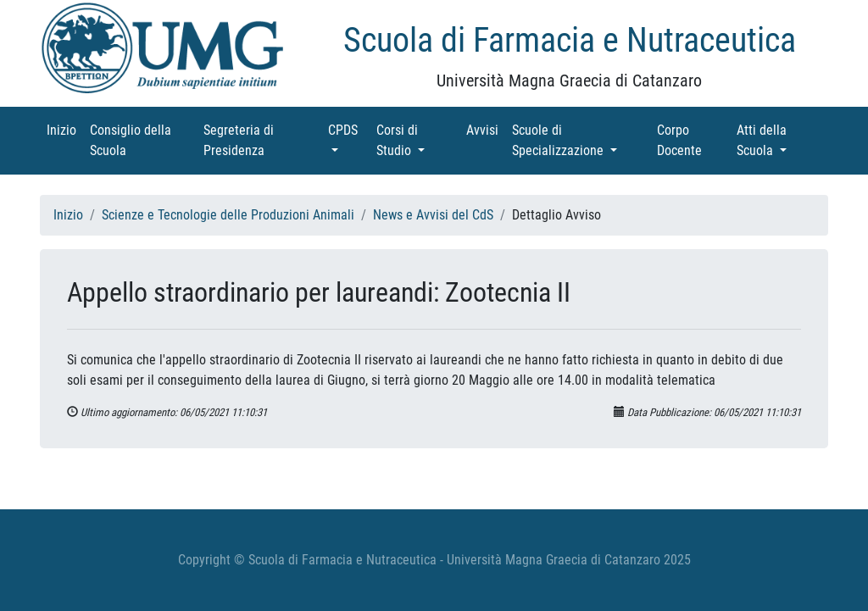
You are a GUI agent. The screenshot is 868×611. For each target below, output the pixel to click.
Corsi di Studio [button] (418, 140)
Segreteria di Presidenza (258, 140)
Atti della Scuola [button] (780, 140)
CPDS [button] (349, 129)
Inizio (65, 129)
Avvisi (486, 129)
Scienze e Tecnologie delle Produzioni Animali (228, 215)
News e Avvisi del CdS (433, 215)
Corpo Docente (693, 140)
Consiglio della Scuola (132, 140)
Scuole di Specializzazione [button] (581, 140)
